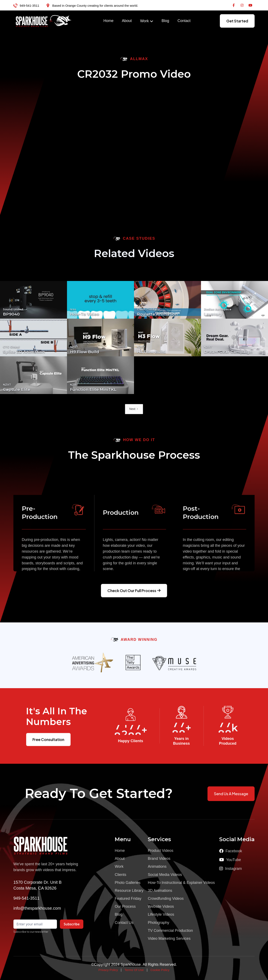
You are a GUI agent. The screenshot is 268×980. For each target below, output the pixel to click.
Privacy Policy (108, 970)
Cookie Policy (160, 970)
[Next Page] (134, 409)
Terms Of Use (134, 970)
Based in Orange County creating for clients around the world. (95, 6)
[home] (44, 21)
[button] (147, 21)
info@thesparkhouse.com (37, 908)
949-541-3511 (29, 6)
